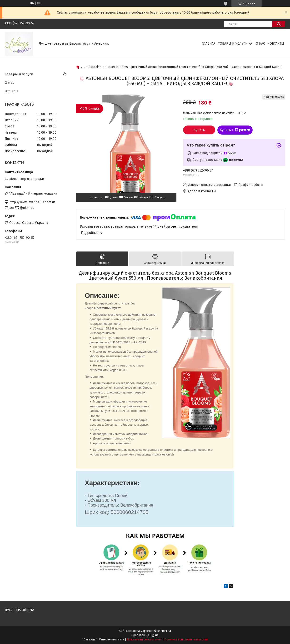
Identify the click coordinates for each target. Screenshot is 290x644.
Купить (199, 130)
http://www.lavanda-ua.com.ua (32, 202)
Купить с (235, 130)
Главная (209, 44)
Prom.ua (166, 631)
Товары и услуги (233, 44)
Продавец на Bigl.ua (145, 635)
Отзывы (12, 91)
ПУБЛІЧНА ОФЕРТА (19, 610)
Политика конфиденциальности (186, 639)
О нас (260, 44)
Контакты (276, 44)
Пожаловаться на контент (144, 639)
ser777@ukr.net (22, 208)
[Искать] (279, 24)
